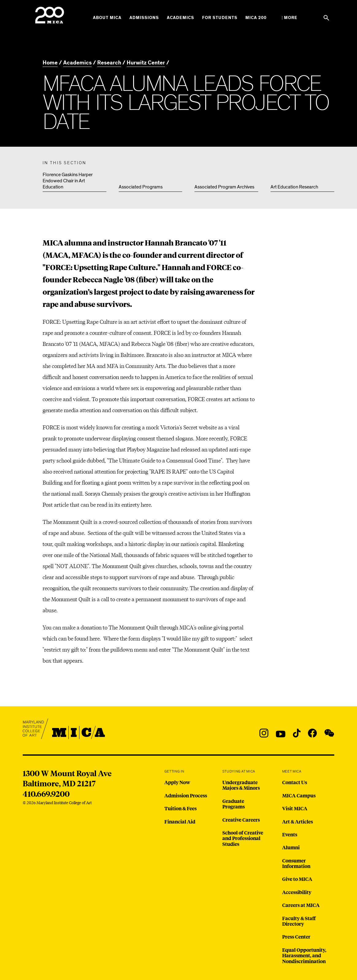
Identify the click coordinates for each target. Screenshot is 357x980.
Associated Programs (141, 187)
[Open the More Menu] (290, 18)
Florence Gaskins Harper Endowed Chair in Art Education (68, 181)
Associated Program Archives (224, 187)
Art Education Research (294, 187)
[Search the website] (326, 18)
